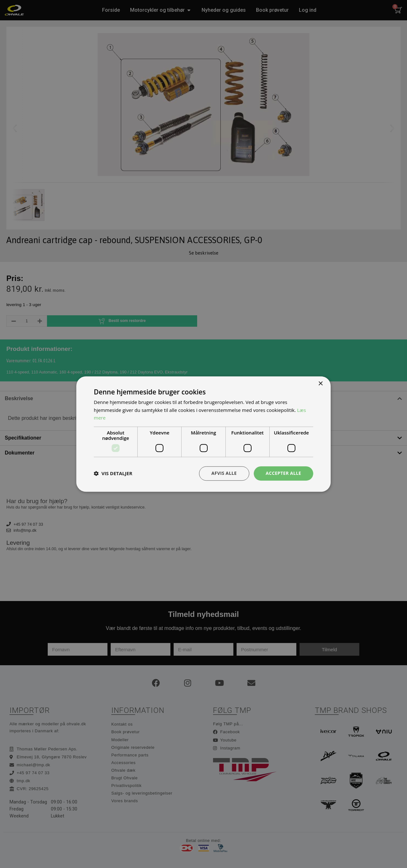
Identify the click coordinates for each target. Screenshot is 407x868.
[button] (113, 474)
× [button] (320, 384)
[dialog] (203, 434)
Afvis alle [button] (224, 473)
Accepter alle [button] (283, 473)
